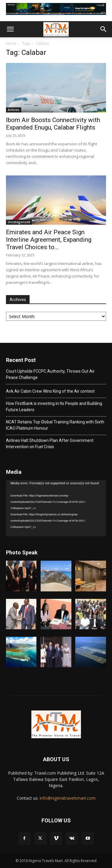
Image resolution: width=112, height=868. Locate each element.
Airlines (14, 110)
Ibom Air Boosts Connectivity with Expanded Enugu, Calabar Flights (53, 124)
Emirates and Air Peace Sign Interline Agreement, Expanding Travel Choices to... (49, 240)
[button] (10, 29)
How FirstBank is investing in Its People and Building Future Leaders (54, 407)
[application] (56, 508)
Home (11, 43)
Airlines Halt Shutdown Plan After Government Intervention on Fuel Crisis (50, 444)
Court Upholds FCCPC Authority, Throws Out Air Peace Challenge (50, 374)
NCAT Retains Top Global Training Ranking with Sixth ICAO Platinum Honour (55, 425)
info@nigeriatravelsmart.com (68, 798)
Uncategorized (19, 222)
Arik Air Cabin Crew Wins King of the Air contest (50, 391)
